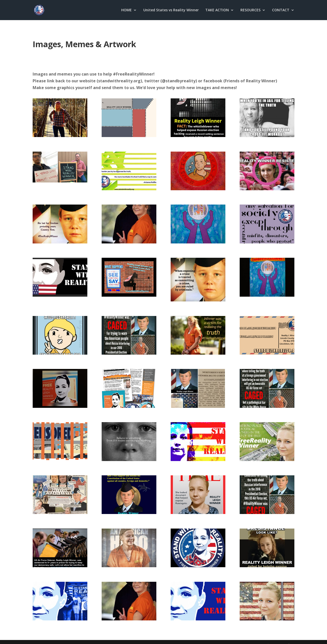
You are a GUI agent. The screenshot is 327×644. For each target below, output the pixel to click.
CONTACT (281, 10)
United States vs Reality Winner (171, 10)
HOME (126, 10)
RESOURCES (250, 10)
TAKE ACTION (217, 10)
